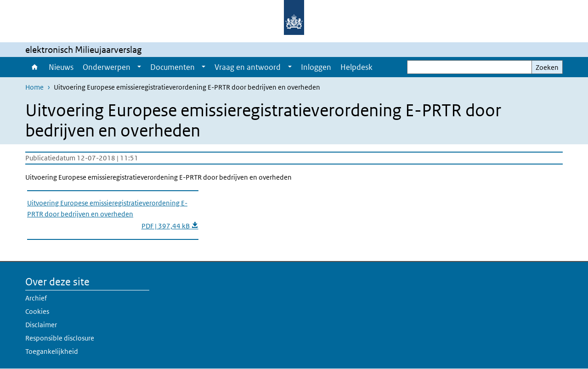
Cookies (37, 311)
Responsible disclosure (60, 338)
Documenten (172, 67)
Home (35, 67)
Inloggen (316, 67)
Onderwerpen (107, 67)
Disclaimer (41, 325)
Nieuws (61, 67)
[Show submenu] (139, 67)
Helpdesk (356, 67)
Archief (36, 298)
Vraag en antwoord (248, 67)
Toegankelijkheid (52, 351)
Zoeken (547, 67)
